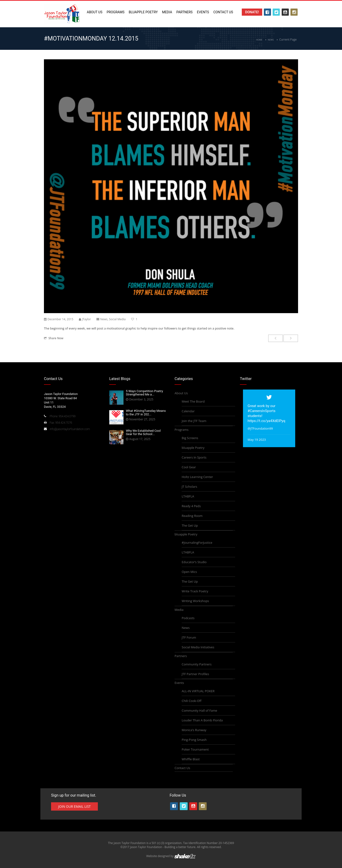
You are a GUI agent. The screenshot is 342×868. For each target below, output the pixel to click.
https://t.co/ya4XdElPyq (267, 421)
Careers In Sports (194, 457)
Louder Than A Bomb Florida (202, 720)
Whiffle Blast (191, 759)
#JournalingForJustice (197, 543)
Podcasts (188, 618)
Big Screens (190, 438)
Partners (185, 12)
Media (167, 12)
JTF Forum (189, 637)
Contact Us (223, 12)
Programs (116, 12)
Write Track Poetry (195, 591)
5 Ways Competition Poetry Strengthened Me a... (144, 393)
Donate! (252, 12)
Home (259, 40)
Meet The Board (193, 401)
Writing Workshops (195, 601)
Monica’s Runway (194, 730)
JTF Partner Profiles (195, 674)
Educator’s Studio (194, 562)
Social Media (117, 319)
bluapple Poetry (143, 12)
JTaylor (86, 319)
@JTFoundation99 (260, 428)
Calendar (188, 411)
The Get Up (190, 525)
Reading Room (192, 516)
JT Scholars (189, 487)
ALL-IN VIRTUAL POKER (198, 691)
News (271, 40)
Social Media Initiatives (198, 647)
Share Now (54, 338)
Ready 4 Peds (191, 506)
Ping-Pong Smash (194, 740)
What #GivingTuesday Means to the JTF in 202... (146, 412)
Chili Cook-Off (192, 701)
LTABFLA (188, 496)
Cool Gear (189, 467)
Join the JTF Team (194, 421)
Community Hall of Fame (199, 710)
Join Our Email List (74, 806)
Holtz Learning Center (197, 477)
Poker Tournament (195, 749)
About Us (95, 12)
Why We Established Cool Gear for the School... (143, 432)
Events (203, 12)
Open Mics (189, 572)
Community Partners (197, 664)
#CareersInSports (262, 411)
